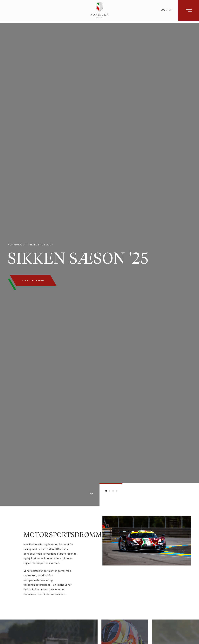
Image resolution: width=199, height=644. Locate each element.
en (168, 12)
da (160, 12)
